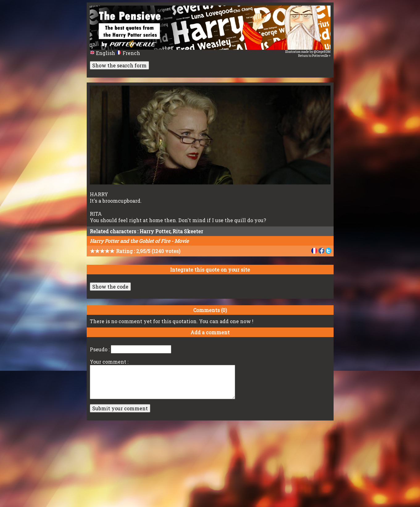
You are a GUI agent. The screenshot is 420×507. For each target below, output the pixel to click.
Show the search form (119, 65)
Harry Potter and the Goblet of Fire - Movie (139, 241)
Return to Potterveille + (314, 56)
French (128, 53)
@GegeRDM (322, 52)
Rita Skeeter (188, 231)
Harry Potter (155, 231)
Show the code (110, 287)
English (103, 53)
